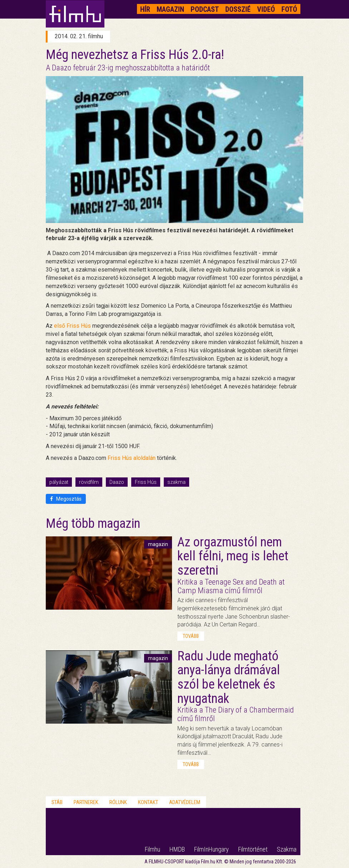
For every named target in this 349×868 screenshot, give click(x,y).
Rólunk (118, 802)
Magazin (170, 9)
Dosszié (238, 9)
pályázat (59, 482)
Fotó (289, 9)
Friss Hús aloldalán (132, 458)
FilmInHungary (212, 849)
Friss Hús (146, 482)
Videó (266, 9)
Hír (145, 9)
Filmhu (153, 849)
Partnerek (86, 802)
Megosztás (66, 499)
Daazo (117, 482)
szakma (176, 482)
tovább (191, 636)
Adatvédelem (185, 802)
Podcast (205, 9)
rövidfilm (89, 482)
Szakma (287, 849)
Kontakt (148, 802)
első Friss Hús (72, 326)
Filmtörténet (253, 849)
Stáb (57, 802)
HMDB (177, 849)
